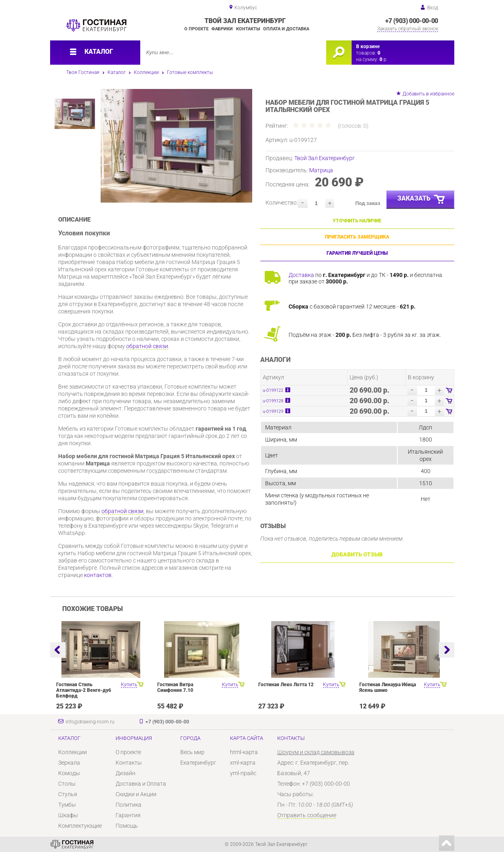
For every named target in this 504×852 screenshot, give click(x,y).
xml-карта (243, 763)
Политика (129, 805)
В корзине (368, 47)
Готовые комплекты (190, 72)
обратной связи (147, 346)
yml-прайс (243, 773)
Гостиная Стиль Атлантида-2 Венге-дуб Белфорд (84, 690)
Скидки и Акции (136, 794)
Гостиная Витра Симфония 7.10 (175, 687)
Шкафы (68, 815)
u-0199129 (273, 411)
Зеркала (69, 763)
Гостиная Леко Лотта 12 (286, 685)
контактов (98, 575)
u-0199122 (273, 390)
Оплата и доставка (286, 29)
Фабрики (222, 29)
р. (384, 59)
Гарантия (128, 815)
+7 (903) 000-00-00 (411, 21)
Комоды (69, 773)
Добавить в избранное (428, 94)
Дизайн (125, 773)
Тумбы (67, 805)
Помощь (127, 826)
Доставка (301, 275)
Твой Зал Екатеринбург (325, 158)
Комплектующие (80, 826)
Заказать (422, 200)
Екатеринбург (198, 763)
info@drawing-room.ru (90, 722)
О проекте (196, 29)
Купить (129, 685)
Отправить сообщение (307, 815)
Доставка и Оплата (141, 784)
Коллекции (146, 72)
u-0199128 (273, 401)
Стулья (68, 794)
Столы (67, 784)
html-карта (244, 752)
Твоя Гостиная (83, 72)
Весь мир (192, 752)
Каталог (117, 72)
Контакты (248, 29)
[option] (176, 146)
